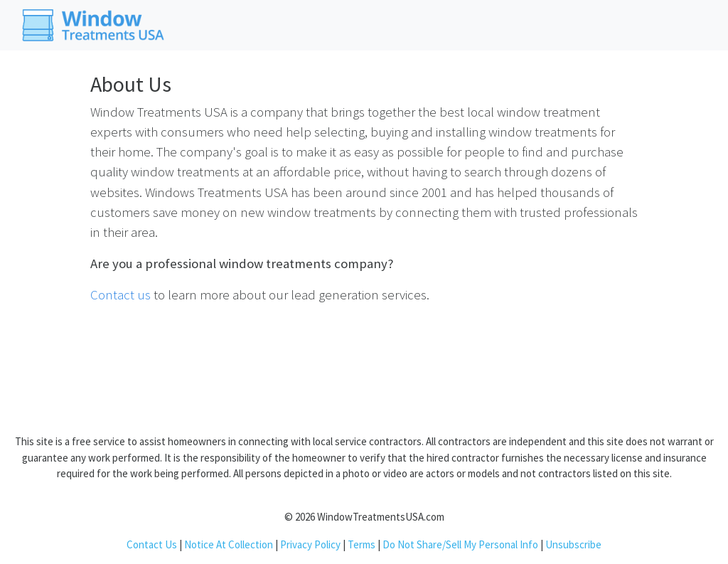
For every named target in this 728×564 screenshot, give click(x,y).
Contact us (121, 295)
